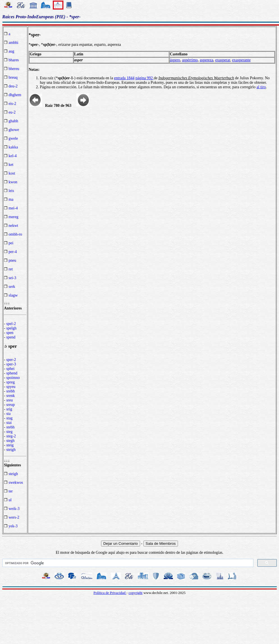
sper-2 (11, 360)
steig (10, 445)
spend (11, 337)
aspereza (207, 60)
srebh (10, 391)
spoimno (13, 378)
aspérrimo (190, 60)
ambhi (14, 43)
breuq (13, 77)
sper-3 (11, 364)
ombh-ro (15, 234)
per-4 (13, 252)
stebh (10, 427)
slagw (13, 295)
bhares (14, 60)
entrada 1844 (124, 78)
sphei (10, 369)
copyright (136, 593)
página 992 (144, 78)
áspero (175, 60)
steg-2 (11, 436)
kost (12, 173)
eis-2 (12, 104)
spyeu (11, 387)
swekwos (16, 483)
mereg (14, 217)
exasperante (241, 60)
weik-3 (14, 509)
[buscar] (127, 563)
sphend (12, 373)
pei (11, 243)
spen (10, 333)
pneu (12, 260)
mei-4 (13, 208)
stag (9, 418)
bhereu (14, 69)
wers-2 (14, 517)
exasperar (223, 60)
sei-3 (12, 278)
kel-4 (13, 156)
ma (11, 199)
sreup (10, 405)
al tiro (261, 87)
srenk (10, 396)
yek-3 (13, 526)
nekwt (13, 226)
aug (12, 51)
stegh (10, 441)
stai (9, 423)
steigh (11, 450)
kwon (13, 182)
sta (8, 414)
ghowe (14, 130)
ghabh (13, 121)
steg (9, 432)
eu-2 (12, 112)
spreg (10, 382)
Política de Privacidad (110, 593)
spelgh (11, 328)
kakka (13, 147)
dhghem (15, 95)
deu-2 (13, 86)
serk (12, 287)
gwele (13, 138)
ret (11, 269)
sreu (9, 400)
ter (11, 491)
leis (11, 191)
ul (10, 500)
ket (11, 165)
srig (9, 409)
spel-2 (11, 324)
